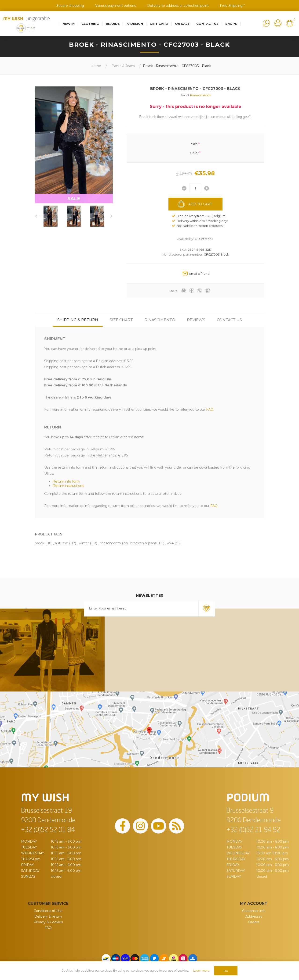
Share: (174, 291)
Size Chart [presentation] (121, 320)
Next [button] (108, 216)
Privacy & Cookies (48, 922)
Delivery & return (48, 916)
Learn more (201, 971)
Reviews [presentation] (196, 320)
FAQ (48, 928)
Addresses (254, 916)
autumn (62, 543)
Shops (231, 24)
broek (40, 543)
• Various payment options (115, 6)
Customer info (254, 911)
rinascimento (110, 543)
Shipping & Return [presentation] (78, 320)
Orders (254, 922)
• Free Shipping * (231, 6)
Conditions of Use (48, 911)
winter (84, 543)
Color (194, 153)
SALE (74, 199)
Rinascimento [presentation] (160, 320)
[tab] (78, 320)
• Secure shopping (69, 6)
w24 (170, 543)
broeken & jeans (143, 543)
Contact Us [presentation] (229, 320)
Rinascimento (201, 95)
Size (194, 144)
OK (226, 971)
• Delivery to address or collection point (177, 6)
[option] (51, 216)
